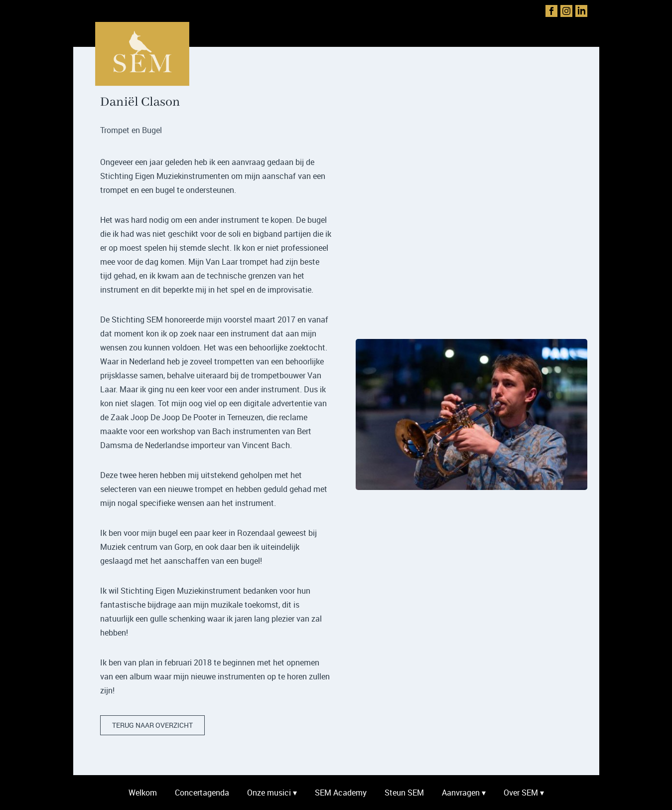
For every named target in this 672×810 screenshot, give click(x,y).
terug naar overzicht (152, 725)
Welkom (143, 793)
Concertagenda (202, 793)
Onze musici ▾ (272, 793)
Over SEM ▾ (524, 793)
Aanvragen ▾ (464, 793)
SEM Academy (341, 793)
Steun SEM (404, 793)
